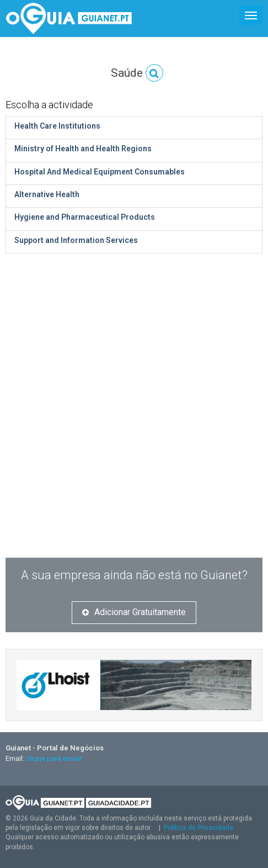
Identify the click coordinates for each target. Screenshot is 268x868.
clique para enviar (54, 758)
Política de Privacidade (199, 828)
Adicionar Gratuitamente (134, 612)
